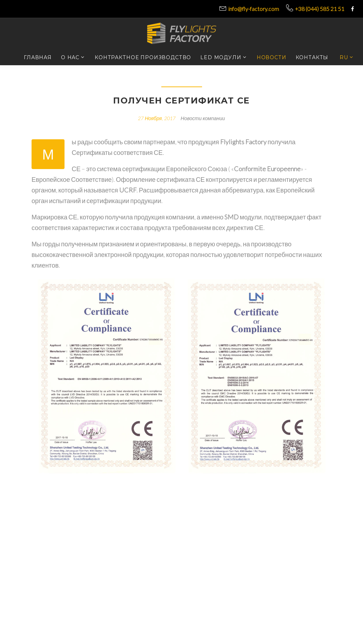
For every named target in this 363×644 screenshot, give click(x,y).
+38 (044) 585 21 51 (320, 9)
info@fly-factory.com (254, 9)
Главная (38, 58)
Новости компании (203, 118)
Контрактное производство (143, 58)
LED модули (221, 58)
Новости (272, 58)
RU (344, 58)
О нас (70, 58)
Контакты (312, 58)
